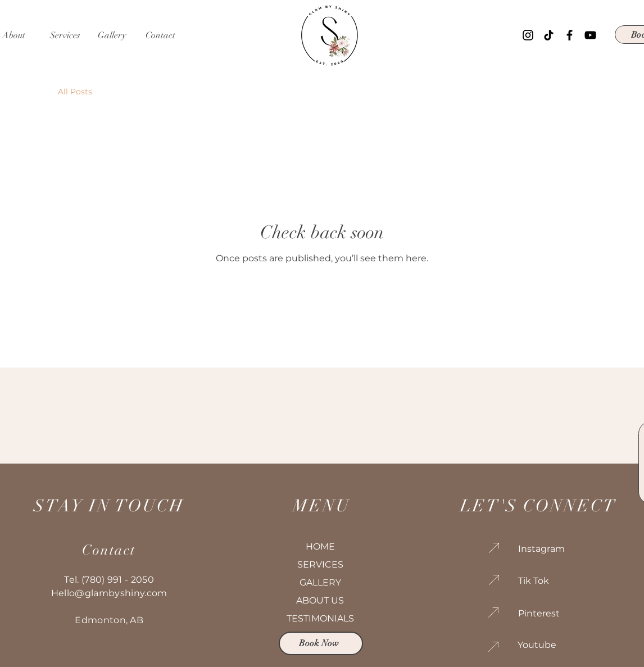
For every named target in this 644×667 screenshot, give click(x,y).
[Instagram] (528, 35)
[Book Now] (321, 643)
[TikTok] (549, 35)
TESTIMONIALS (320, 618)
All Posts (75, 92)
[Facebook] (570, 35)
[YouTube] (590, 35)
